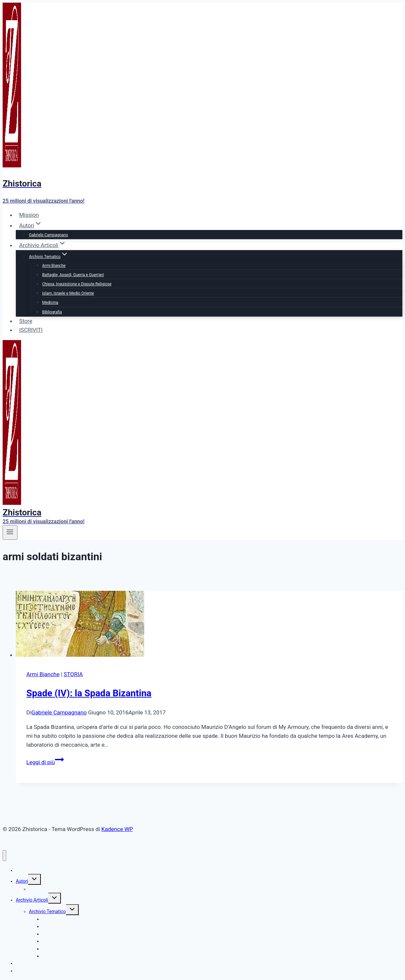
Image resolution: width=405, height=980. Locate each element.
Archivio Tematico (47, 911)
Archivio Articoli (32, 900)
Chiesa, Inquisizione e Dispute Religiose (77, 284)
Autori (22, 881)
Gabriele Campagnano (49, 235)
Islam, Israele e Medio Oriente (68, 293)
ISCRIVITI (31, 330)
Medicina (50, 303)
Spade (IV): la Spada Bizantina (89, 693)
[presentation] (209, 625)
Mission (29, 215)
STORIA (73, 674)
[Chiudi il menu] (4, 856)
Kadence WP (117, 829)
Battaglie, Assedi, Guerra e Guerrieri (73, 275)
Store (26, 321)
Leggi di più (45, 762)
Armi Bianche (54, 266)
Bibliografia (52, 312)
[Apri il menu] (10, 533)
